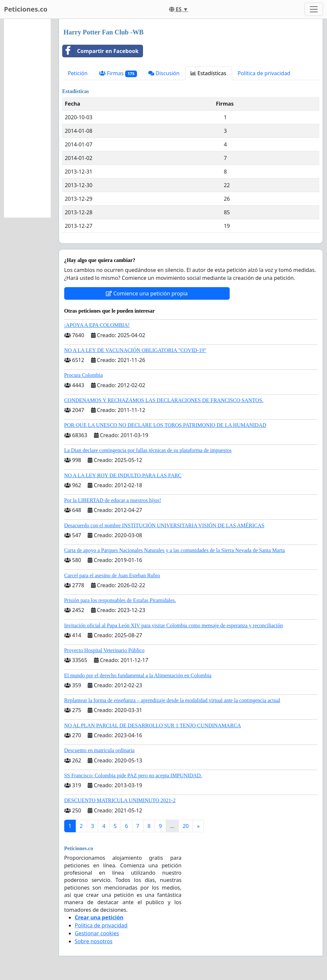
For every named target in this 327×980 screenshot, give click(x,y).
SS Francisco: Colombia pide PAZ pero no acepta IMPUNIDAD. (133, 775)
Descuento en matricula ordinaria (99, 750)
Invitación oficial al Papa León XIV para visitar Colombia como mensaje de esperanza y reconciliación (174, 625)
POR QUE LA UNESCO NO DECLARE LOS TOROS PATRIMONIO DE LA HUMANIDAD (165, 425)
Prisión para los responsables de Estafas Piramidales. (120, 600)
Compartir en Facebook (101, 51)
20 (186, 826)
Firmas (118, 73)
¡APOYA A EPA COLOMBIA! (97, 325)
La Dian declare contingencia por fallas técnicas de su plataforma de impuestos (148, 450)
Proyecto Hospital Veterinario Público (104, 650)
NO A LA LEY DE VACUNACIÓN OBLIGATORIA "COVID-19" (135, 350)
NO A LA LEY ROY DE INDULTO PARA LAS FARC (123, 475)
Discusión (164, 73)
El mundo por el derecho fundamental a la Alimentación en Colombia (138, 675)
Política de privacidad (264, 73)
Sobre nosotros (94, 941)
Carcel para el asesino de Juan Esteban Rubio (112, 575)
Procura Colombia (84, 375)
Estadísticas (208, 73)
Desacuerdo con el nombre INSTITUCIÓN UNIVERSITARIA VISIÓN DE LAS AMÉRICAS (164, 525)
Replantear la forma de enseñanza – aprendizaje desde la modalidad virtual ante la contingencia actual (172, 700)
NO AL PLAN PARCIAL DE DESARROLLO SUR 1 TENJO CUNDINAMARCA (153, 725)
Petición (78, 73)
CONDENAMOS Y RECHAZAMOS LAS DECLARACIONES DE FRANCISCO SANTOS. (164, 400)
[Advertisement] (27, 118)
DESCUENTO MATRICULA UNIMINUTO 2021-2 (120, 800)
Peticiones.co (26, 9)
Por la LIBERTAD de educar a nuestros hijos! (113, 500)
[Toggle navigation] (314, 9)
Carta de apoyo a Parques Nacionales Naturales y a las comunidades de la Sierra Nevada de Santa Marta (175, 550)
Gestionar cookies (97, 933)
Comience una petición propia (147, 293)
